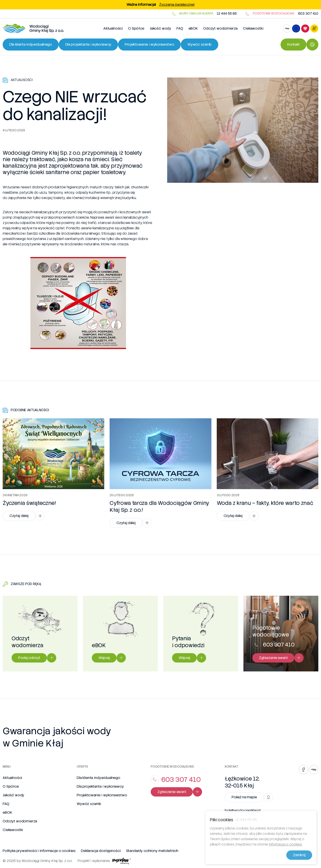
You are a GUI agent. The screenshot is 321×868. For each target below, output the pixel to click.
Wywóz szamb (89, 804)
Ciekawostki (253, 28)
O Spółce (136, 28)
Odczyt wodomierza (220, 28)
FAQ (180, 28)
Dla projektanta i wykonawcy (100, 786)
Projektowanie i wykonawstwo (102, 795)
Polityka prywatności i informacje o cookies (39, 851)
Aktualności (113, 28)
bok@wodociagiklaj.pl (243, 811)
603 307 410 (308, 14)
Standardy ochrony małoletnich (152, 851)
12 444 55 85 (227, 14)
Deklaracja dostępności (101, 851)
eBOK (193, 28)
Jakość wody (160, 28)
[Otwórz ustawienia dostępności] (314, 28)
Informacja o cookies (286, 846)
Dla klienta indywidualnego (98, 778)
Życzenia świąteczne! (177, 5)
